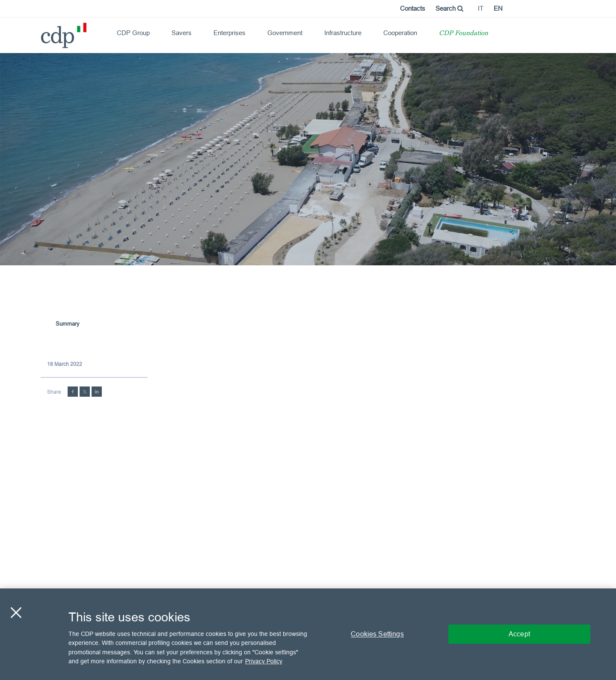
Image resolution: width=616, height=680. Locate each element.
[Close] (16, 612)
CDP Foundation (463, 34)
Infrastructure (343, 33)
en (498, 8)
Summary (68, 324)
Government (285, 33)
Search (449, 8)
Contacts (413, 8)
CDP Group (133, 33)
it (481, 8)
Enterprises (230, 33)
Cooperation (400, 33)
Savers (182, 33)
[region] (308, 634)
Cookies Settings (377, 634)
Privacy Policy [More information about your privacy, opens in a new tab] (264, 661)
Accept (519, 634)
